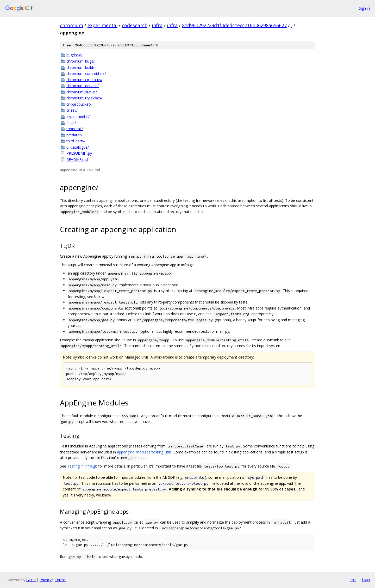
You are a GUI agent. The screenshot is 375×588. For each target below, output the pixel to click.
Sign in (364, 8)
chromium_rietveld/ (83, 86)
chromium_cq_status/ (84, 80)
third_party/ (76, 141)
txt (353, 580)
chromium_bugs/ (80, 61)
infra (157, 25)
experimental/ (78, 116)
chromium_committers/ (86, 73)
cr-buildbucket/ (79, 104)
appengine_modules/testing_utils (144, 452)
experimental (102, 25)
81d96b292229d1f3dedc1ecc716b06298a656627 (234, 25)
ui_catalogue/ (78, 147)
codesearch (135, 25)
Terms (60, 580)
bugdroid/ (74, 55)
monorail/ (75, 129)
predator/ (74, 135)
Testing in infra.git (82, 466)
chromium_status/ (82, 92)
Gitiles (31, 580)
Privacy (46, 580)
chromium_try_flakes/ (84, 98)
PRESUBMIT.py (79, 153)
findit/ (71, 122)
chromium (71, 25)
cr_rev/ (72, 110)
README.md (77, 159)
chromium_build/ (80, 67)
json (366, 580)
